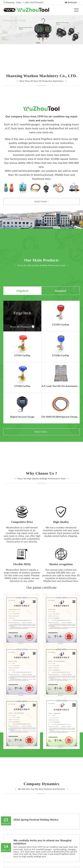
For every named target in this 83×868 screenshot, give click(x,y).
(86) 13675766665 (33, 2)
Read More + (41, 201)
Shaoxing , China (12, 2)
